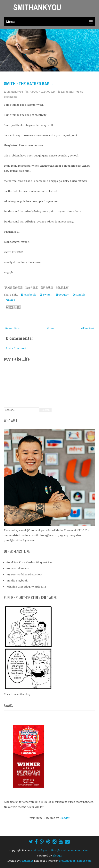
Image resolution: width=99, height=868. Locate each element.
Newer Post (12, 328)
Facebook (28, 295)
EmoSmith (68, 92)
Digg (10, 300)
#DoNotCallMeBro (18, 568)
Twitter (46, 295)
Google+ (62, 295)
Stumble (79, 295)
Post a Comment (16, 348)
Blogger (64, 818)
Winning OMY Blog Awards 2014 (26, 587)
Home (51, 328)
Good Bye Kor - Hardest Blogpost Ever (30, 562)
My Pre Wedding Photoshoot (24, 574)
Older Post (88, 328)
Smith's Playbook (17, 580)
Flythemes (27, 861)
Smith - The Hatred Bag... (28, 84)
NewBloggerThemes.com (75, 861)
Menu (10, 22)
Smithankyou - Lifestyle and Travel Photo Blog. (60, 850)
